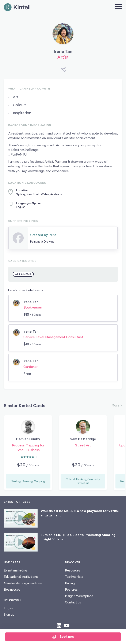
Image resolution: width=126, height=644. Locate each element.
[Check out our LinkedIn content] (59, 625)
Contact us (73, 602)
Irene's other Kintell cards (26, 290)
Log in (8, 608)
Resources (73, 570)
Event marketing (15, 570)
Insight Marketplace (79, 596)
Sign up (9, 614)
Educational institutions (21, 577)
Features (71, 589)
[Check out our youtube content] (67, 625)
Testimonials (74, 577)
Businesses (12, 589)
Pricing (70, 583)
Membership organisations (23, 583)
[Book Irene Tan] (63, 35)
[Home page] (17, 7)
